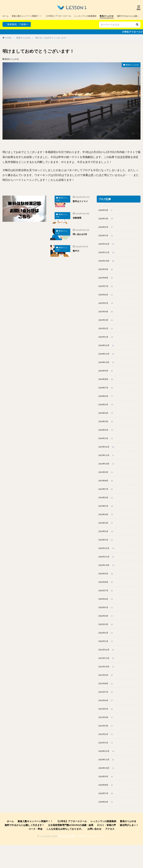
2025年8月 (107, 281)
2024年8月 (107, 386)
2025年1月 (107, 342)
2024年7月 (107, 395)
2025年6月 (107, 298)
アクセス (110, 852)
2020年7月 (107, 817)
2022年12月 (107, 562)
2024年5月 (107, 413)
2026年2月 (107, 228)
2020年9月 (107, 799)
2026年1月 (107, 237)
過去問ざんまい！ (129, 849)
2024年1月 (107, 448)
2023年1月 (107, 553)
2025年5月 (107, 307)
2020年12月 (107, 773)
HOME (8, 38)
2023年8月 (107, 492)
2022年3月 (107, 641)
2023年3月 (107, 536)
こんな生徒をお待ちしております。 (65, 852)
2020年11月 (107, 781)
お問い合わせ (94, 852)
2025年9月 (107, 272)
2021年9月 (107, 694)
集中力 (76, 251)
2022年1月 (107, 658)
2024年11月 (107, 360)
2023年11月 (107, 465)
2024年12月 (107, 351)
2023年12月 (107, 456)
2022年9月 (107, 588)
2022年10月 (107, 579)
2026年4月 (107, 210)
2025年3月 (107, 325)
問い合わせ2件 (80, 234)
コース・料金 (35, 852)
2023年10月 (107, 474)
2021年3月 (107, 746)
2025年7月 (107, 290)
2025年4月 (107, 316)
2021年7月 (107, 711)
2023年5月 (107, 518)
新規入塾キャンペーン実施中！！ (30, 16)
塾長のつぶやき (122, 16)
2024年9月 (107, 377)
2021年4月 (107, 738)
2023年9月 (107, 483)
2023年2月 (107, 544)
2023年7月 (107, 500)
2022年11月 (107, 571)
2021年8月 (107, 702)
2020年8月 (107, 808)
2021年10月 (107, 685)
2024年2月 (107, 439)
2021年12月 (107, 667)
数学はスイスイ (81, 201)
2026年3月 (107, 219)
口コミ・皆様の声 (107, 849)
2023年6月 (107, 509)
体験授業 (77, 218)
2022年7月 (107, 606)
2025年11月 (107, 254)
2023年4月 (107, 527)
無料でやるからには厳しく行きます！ (24, 849)
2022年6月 (107, 615)
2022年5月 (107, 623)
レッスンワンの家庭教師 (98, 16)
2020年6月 (107, 825)
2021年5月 (107, 729)
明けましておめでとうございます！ (51, 38)
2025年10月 (107, 263)
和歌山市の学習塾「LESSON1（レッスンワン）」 (82, 860)
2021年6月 (107, 720)
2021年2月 (107, 755)
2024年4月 (107, 421)
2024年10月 (107, 369)
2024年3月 (107, 430)
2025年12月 (107, 246)
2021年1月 (107, 764)
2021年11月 (107, 676)
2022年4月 (107, 632)
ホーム (6, 16)
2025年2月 (107, 333)
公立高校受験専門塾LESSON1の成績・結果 (71, 849)
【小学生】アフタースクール (66, 16)
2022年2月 (107, 650)
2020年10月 (107, 790)
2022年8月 (107, 597)
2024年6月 (107, 404)
